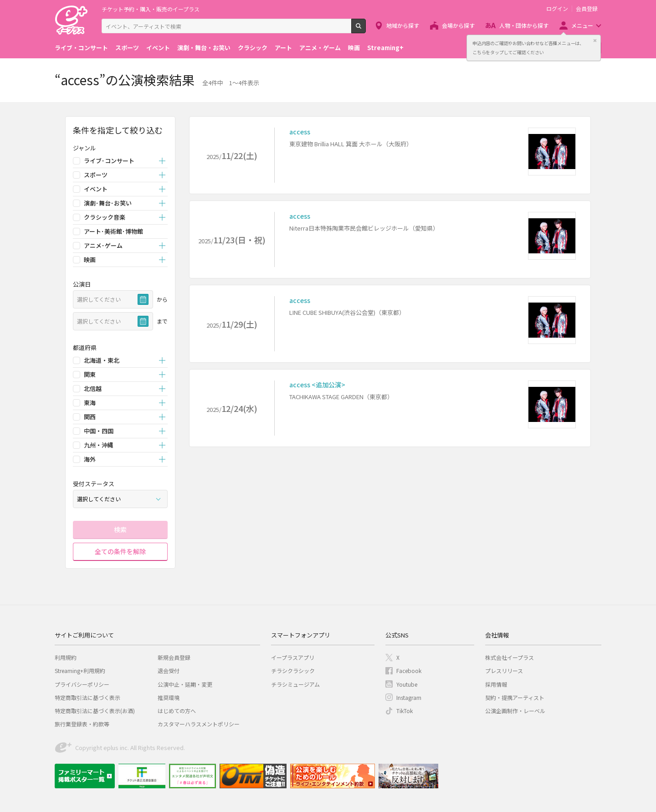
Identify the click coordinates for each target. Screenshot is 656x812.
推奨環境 (169, 697)
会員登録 (587, 9)
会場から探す (458, 25)
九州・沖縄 (99, 445)
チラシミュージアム (295, 684)
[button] (120, 148)
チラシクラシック (293, 671)
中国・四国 (99, 431)
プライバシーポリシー (82, 684)
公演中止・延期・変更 (185, 684)
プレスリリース (504, 671)
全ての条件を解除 (120, 551)
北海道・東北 (102, 360)
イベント (158, 48)
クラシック (253, 48)
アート (283, 48)
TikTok (405, 711)
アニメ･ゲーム (103, 245)
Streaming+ (385, 48)
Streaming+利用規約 (80, 671)
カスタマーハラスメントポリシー (199, 724)
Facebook (409, 671)
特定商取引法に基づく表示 (87, 697)
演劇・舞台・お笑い (204, 48)
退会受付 (169, 671)
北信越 (93, 388)
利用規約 (66, 657)
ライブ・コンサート (81, 48)
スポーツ (127, 48)
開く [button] (162, 161)
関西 (90, 417)
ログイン (557, 9)
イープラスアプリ (293, 657)
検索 (366, 30)
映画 (354, 48)
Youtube (407, 684)
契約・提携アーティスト (515, 697)
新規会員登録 (174, 657)
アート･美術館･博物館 (113, 231)
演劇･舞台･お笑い (108, 203)
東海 (90, 403)
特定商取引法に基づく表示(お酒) (95, 711)
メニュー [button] (582, 25)
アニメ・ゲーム (320, 48)
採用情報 (496, 684)
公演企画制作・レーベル (515, 711)
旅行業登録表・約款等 (82, 724)
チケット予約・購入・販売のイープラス (151, 9)
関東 (90, 374)
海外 (90, 459)
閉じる (595, 41)
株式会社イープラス (510, 657)
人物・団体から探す (524, 25)
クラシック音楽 (105, 217)
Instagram (409, 697)
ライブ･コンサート (109, 161)
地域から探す (403, 25)
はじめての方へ (177, 711)
